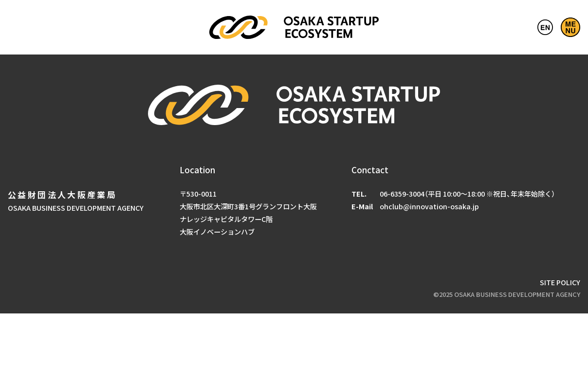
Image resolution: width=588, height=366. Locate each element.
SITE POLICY (560, 282)
